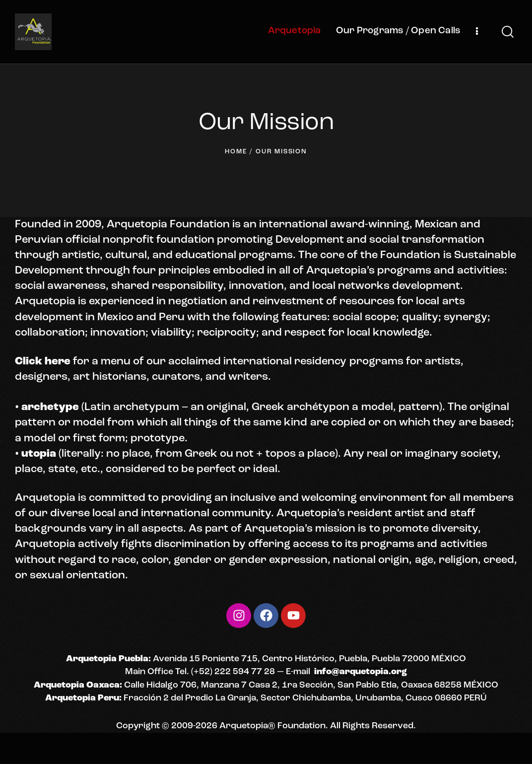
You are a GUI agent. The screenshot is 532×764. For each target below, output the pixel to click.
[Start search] (508, 32)
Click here (43, 362)
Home (236, 152)
